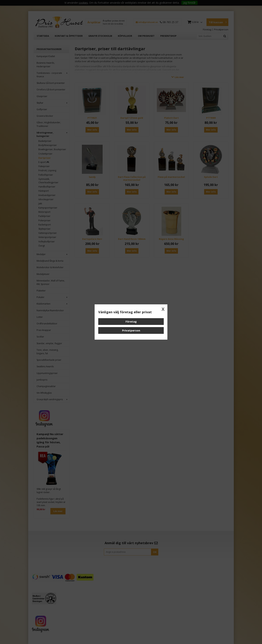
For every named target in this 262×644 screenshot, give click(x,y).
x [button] (163, 309)
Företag (131, 321)
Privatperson (131, 330)
